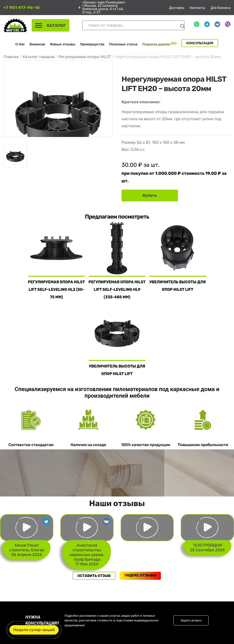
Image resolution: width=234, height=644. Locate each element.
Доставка (177, 8)
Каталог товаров (38, 57)
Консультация (200, 43)
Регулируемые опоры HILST (85, 57)
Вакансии (37, 44)
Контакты (197, 8)
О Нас (20, 44)
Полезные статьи (123, 44)
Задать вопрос (191, 620)
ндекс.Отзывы (140, 575)
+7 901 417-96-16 (22, 8)
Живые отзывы (63, 44)
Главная (11, 57)
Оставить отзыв (94, 576)
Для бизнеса (221, 8)
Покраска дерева (159, 44)
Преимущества (92, 44)
